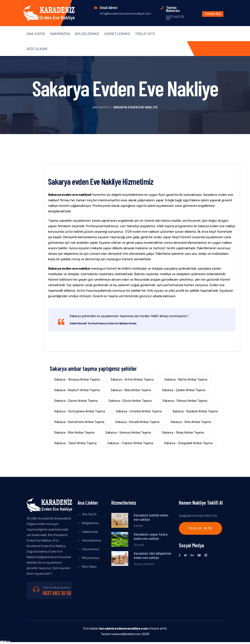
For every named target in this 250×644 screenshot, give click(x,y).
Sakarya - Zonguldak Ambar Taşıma (188, 443)
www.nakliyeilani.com (127, 634)
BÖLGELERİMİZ (87, 34)
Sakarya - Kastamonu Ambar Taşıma (79, 422)
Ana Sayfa (101, 107)
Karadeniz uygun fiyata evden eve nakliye (151, 536)
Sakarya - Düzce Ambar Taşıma (130, 401)
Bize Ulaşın (89, 567)
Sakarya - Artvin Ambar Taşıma (132, 380)
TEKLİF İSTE (145, 34)
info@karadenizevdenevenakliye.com (125, 14)
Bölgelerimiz (90, 523)
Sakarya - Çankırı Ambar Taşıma (184, 390)
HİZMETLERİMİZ (117, 34)
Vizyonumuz (91, 549)
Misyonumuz (91, 558)
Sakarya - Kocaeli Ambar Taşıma (137, 422)
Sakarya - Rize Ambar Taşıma (74, 433)
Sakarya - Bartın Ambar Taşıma (186, 380)
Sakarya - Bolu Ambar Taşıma (131, 390)
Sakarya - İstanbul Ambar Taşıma (139, 411)
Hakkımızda (90, 532)
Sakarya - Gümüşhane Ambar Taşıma (80, 411)
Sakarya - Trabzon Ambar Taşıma (130, 443)
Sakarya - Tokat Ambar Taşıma (75, 443)
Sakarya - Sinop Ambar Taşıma (183, 433)
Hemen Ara (213, 14)
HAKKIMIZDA (60, 34)
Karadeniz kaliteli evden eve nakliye (151, 517)
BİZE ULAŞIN (37, 49)
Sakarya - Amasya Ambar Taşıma (77, 380)
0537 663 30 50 (57, 593)
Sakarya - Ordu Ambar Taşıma (191, 422)
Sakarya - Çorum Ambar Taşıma (76, 401)
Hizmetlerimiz (92, 541)
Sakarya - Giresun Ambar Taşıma (185, 401)
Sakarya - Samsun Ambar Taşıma (128, 433)
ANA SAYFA (36, 34)
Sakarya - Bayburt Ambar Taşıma (77, 390)
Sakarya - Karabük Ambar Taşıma (195, 411)
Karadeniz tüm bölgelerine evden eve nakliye (153, 555)
